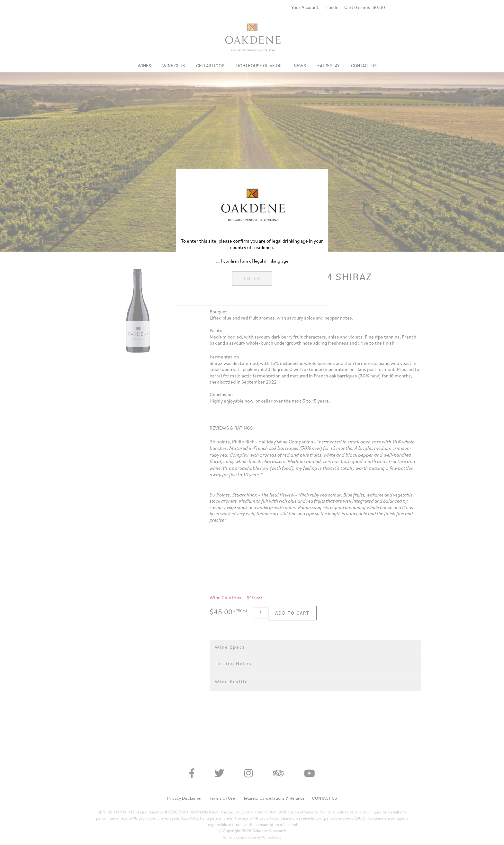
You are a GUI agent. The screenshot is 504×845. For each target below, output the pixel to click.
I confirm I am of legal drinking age (255, 261)
